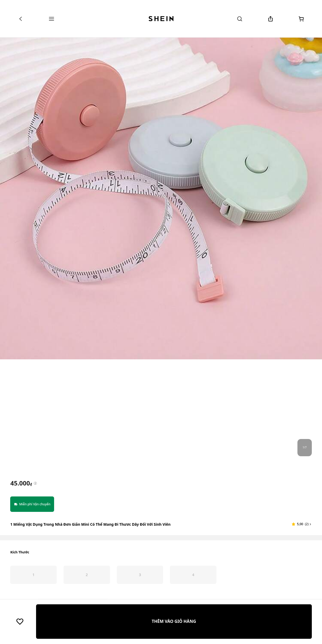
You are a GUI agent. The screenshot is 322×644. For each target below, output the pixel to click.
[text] (21, 483)
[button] (302, 524)
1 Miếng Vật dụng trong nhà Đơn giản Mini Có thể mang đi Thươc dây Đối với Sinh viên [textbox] (90, 524)
